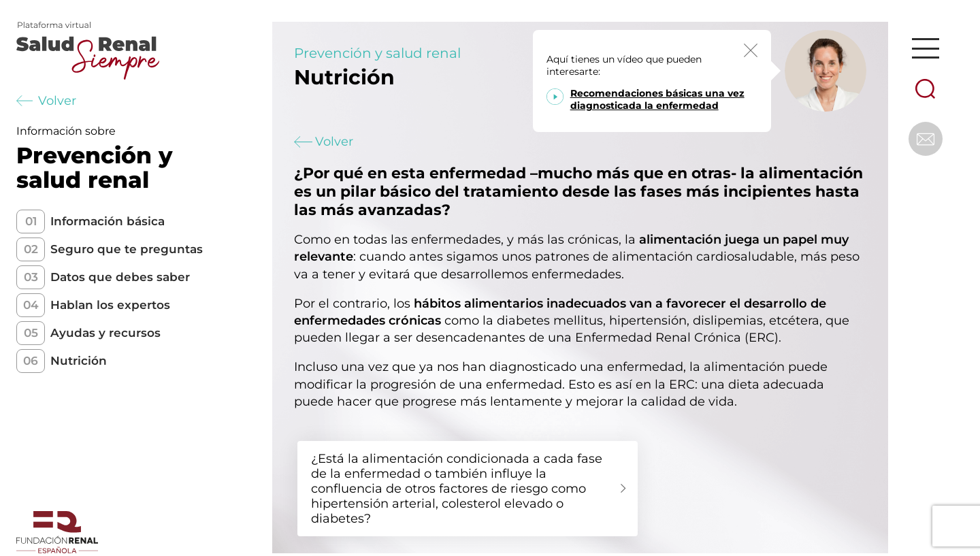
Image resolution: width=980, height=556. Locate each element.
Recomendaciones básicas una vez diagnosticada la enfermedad (657, 99)
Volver (46, 101)
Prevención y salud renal (377, 53)
